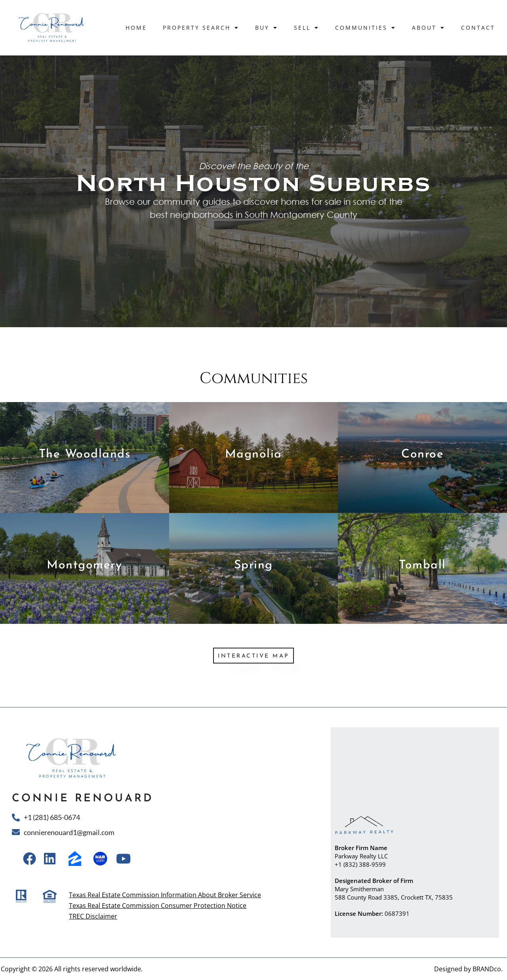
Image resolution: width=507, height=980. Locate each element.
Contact (478, 28)
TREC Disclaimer (93, 916)
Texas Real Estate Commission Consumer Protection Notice (158, 906)
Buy (267, 28)
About (429, 28)
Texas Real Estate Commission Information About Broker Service (165, 895)
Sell (307, 28)
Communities (366, 28)
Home (136, 28)
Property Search (201, 28)
